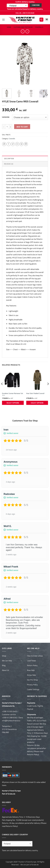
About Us (6, 670)
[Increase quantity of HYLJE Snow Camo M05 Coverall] (11, 127)
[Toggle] (21, 661)
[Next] (47, 95)
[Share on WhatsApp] (4, 144)
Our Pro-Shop (32, 680)
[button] (3, 20)
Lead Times (32, 661)
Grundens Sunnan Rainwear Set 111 (12, 394)
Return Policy (32, 665)
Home (9, 27)
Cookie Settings (33, 689)
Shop (4, 656)
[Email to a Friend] (17, 144)
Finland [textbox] (13, 6)
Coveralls (39, 27)
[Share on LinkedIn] (26, 144)
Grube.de (11, 794)
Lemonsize (6, 117)
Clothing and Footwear (23, 27)
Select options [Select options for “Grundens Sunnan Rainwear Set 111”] (13, 403)
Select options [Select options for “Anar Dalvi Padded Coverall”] (37, 403)
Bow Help (31, 670)
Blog (4, 665)
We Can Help (7, 661)
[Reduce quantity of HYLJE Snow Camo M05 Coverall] (4, 127)
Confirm (36, 5)
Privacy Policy (32, 685)
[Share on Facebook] (9, 144)
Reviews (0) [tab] (9, 164)
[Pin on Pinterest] (21, 144)
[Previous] (2, 389)
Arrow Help (31, 675)
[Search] (41, 20)
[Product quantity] (7, 127)
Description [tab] (9, 159)
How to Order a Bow (35, 656)
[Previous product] (27, 31)
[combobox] (17, 5)
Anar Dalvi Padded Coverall (35, 393)
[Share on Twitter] (13, 144)
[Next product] (23, 31)
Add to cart (22, 127)
